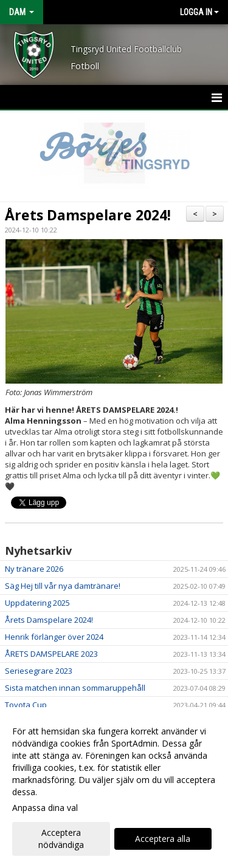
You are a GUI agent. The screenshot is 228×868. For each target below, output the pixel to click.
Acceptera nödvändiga (61, 839)
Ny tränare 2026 (34, 569)
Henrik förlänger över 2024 (54, 637)
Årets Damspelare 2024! (88, 215)
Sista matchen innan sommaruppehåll (75, 688)
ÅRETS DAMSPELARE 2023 (51, 654)
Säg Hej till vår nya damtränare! (63, 586)
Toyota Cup (26, 705)
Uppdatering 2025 (37, 603)
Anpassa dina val (45, 808)
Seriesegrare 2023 (39, 671)
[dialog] (114, 788)
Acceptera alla (163, 839)
